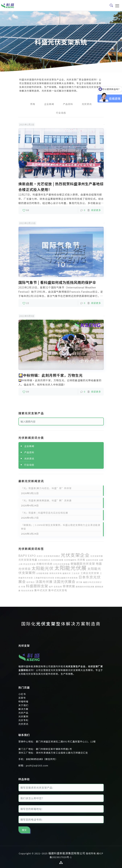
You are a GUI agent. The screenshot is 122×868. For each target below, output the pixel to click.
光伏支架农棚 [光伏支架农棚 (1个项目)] (97, 556)
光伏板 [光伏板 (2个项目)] (81, 560)
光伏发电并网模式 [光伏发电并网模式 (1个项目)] (52, 556)
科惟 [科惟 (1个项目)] (23, 587)
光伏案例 (23, 716)
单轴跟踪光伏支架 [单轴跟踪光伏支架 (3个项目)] (83, 564)
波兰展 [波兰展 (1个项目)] (79, 582)
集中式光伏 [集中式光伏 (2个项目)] (41, 590)
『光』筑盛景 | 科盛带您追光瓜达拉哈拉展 (45, 513)
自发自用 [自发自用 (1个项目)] (58, 587)
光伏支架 (46, 624)
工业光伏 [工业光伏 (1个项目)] (76, 573)
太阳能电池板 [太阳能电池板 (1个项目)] (42, 573)
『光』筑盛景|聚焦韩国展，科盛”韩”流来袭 (46, 500)
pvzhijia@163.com (37, 765)
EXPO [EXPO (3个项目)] (32, 556)
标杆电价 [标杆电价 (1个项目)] (31, 582)
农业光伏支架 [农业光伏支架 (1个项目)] (29, 564)
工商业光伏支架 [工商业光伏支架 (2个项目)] (90, 573)
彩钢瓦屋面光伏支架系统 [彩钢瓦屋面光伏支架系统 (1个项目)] (66, 578)
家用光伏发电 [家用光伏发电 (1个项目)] (56, 573)
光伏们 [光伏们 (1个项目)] (40, 556)
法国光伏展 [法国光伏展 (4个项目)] (44, 582)
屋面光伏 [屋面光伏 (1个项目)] (67, 573)
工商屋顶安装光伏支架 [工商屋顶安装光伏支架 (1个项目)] (44, 578)
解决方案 (23, 709)
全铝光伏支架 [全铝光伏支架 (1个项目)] (92, 560)
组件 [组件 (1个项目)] (51, 587)
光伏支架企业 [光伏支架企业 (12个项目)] (75, 555)
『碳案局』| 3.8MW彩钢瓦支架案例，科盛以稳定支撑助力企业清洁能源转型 (61, 527)
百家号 (22, 698)
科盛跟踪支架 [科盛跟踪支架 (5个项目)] (37, 586)
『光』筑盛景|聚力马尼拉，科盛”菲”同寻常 (46, 488)
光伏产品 (23, 713)
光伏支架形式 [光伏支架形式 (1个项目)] (44, 560)
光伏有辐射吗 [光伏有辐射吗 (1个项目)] (70, 560)
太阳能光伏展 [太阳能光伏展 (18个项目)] (71, 568)
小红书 (22, 694)
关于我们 (23, 705)
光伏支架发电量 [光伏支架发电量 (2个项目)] (28, 560)
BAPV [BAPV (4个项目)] (23, 555)
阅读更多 (96, 210)
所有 (33, 104)
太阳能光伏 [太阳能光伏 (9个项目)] (43, 568)
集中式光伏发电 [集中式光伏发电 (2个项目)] (58, 590)
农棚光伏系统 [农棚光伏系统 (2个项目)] (44, 564)
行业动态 (61, 113)
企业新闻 (49, 104)
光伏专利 (23, 720)
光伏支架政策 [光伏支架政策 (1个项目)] (57, 560)
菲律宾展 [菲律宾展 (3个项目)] (69, 586)
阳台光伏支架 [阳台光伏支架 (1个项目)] (27, 590)
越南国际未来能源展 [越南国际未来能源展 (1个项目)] (85, 587)
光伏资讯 (87, 104)
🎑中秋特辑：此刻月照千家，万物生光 (51, 375)
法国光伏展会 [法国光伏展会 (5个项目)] (64, 581)
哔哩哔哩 (23, 701)
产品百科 (68, 104)
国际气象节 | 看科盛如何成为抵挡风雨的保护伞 (57, 282)
